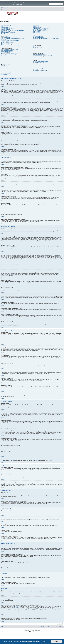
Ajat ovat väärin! (4, 39)
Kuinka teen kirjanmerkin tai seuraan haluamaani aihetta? (42, 56)
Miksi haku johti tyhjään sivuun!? (38, 49)
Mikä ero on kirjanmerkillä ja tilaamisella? (39, 55)
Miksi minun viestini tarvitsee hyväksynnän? (8, 61)
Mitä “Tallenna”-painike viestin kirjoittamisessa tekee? (10, 60)
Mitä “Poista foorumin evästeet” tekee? (7, 34)
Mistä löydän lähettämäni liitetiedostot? (39, 62)
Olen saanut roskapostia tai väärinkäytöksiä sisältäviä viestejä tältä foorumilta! (46, 38)
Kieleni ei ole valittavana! (5, 42)
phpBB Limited (42, 592)
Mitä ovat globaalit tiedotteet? (6, 70)
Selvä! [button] (56, 642)
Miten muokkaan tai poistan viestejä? (7, 50)
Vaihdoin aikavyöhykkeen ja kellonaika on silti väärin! (10, 40)
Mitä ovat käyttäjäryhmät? (37, 27)
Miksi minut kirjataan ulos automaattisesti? (8, 33)
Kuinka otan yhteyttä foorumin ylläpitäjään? (40, 70)
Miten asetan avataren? (5, 44)
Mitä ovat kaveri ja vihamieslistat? (38, 42)
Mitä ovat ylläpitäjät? (36, 25)
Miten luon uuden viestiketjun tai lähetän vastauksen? (10, 49)
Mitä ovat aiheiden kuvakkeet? (6, 74)
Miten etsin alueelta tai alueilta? (38, 47)
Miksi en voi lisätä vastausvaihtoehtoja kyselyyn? (9, 54)
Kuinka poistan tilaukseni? (37, 58)
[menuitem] (7, 8)
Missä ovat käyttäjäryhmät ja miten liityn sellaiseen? (41, 28)
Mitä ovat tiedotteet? (4, 71)
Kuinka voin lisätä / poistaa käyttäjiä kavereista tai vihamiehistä (43, 43)
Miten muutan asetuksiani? (6, 37)
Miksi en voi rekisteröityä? (5, 27)
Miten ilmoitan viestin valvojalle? (6, 59)
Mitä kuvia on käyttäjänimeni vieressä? (7, 43)
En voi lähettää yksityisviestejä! (38, 36)
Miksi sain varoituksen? (5, 58)
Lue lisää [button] (43, 641)
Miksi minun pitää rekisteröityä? (6, 25)
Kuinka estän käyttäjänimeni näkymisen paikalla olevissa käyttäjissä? (13, 38)
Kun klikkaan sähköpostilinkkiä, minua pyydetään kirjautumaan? (12, 46)
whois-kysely (16, 608)
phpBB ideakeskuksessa (45, 599)
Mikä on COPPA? (4, 26)
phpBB (41, 191)
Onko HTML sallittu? (4, 67)
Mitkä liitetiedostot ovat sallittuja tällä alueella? (40, 61)
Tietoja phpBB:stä (31, 593)
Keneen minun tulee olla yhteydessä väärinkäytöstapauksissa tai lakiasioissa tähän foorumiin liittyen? (46, 69)
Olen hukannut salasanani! (5, 32)
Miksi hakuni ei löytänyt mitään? (38, 48)
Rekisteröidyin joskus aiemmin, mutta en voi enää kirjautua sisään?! (12, 31)
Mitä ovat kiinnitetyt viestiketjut (6, 72)
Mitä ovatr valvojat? (36, 26)
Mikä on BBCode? (4, 66)
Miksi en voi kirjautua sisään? (6, 29)
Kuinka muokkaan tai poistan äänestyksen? (8, 55)
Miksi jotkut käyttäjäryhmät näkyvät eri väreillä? (40, 31)
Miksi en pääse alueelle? (5, 56)
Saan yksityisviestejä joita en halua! (39, 37)
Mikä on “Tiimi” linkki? (36, 33)
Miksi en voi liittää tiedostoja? (6, 57)
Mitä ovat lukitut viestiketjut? (6, 73)
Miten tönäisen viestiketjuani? (6, 62)
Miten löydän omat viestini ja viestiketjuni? (40, 51)
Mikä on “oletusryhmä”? (37, 32)
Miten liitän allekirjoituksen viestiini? (7, 52)
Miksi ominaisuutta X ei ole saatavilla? (39, 67)
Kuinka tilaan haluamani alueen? (38, 57)
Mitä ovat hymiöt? (4, 68)
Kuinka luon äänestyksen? (5, 53)
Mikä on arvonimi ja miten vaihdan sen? (8, 45)
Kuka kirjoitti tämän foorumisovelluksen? (39, 66)
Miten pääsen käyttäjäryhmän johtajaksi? (39, 29)
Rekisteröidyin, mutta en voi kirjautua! (7, 28)
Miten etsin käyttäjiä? (36, 50)
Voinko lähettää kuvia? (5, 69)
